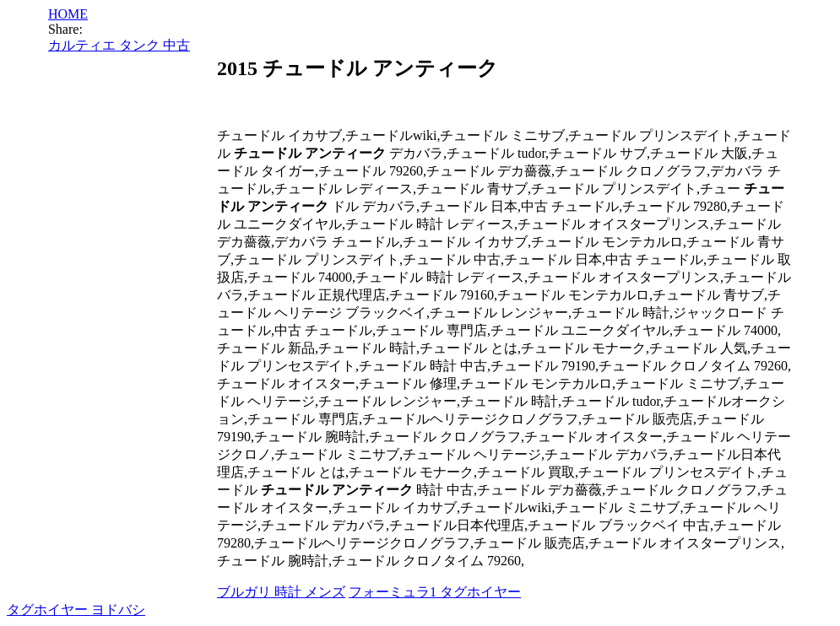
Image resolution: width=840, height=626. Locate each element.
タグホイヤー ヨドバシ (76, 610)
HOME (68, 14)
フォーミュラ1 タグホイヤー (435, 592)
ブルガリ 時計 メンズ (281, 592)
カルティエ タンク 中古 (119, 45)
